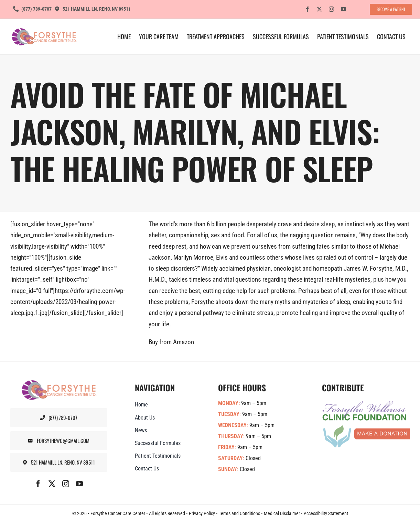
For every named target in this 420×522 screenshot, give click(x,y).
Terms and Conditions (239, 513)
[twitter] (319, 9)
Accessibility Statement (326, 513)
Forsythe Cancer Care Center (118, 513)
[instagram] (331, 9)
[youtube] (343, 9)
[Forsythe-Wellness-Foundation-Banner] (366, 404)
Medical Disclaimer (282, 513)
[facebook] (307, 9)
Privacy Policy (202, 513)
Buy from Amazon (171, 342)
